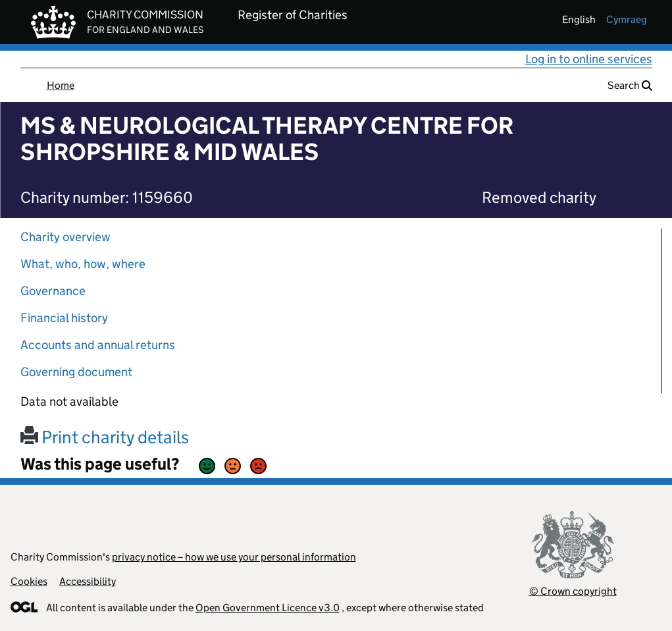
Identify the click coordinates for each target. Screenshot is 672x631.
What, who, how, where (83, 264)
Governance (53, 291)
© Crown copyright (573, 591)
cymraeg (627, 19)
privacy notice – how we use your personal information (234, 557)
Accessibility (88, 581)
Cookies (29, 581)
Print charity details (105, 437)
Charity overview (65, 237)
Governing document (76, 372)
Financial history (64, 318)
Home (61, 85)
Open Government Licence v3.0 (268, 608)
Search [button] (630, 85)
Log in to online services (589, 59)
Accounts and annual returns (98, 345)
